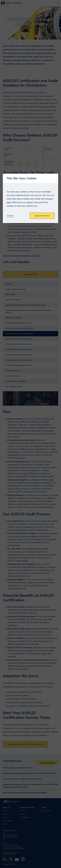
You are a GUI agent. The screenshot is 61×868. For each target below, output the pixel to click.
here (9, 202)
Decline (10, 216)
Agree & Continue (42, 216)
